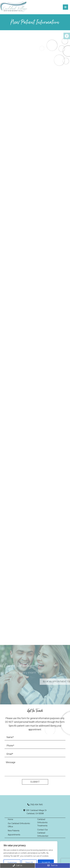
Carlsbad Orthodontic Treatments (42, 822)
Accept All (46, 862)
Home (10, 819)
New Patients (14, 831)
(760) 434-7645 (36, 805)
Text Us (52, 865)
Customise (12, 862)
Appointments (14, 835)
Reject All (29, 862)
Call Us (17, 865)
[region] (29, 855)
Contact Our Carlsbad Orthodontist (43, 833)
